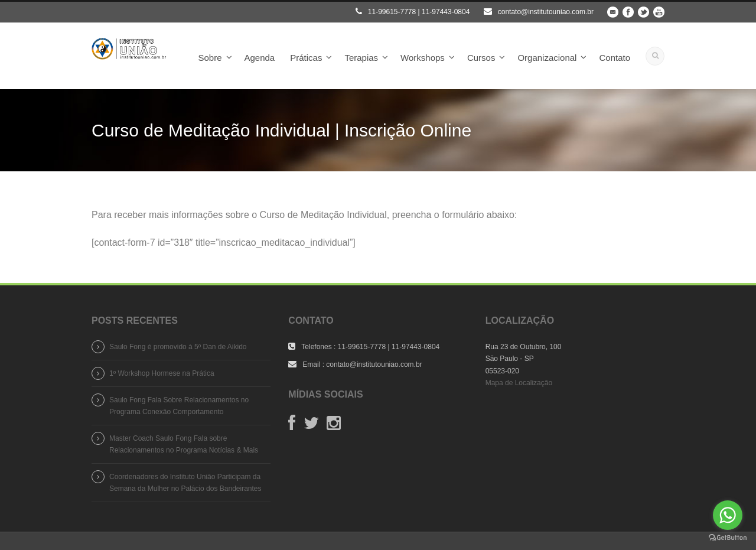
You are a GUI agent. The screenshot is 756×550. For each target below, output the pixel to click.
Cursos (481, 58)
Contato (615, 58)
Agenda (260, 58)
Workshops (423, 58)
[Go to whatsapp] (728, 515)
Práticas (306, 58)
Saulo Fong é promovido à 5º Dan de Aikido (178, 347)
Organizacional (547, 58)
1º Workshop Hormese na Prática (162, 373)
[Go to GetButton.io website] (728, 538)
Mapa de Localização (519, 383)
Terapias (361, 58)
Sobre (210, 58)
